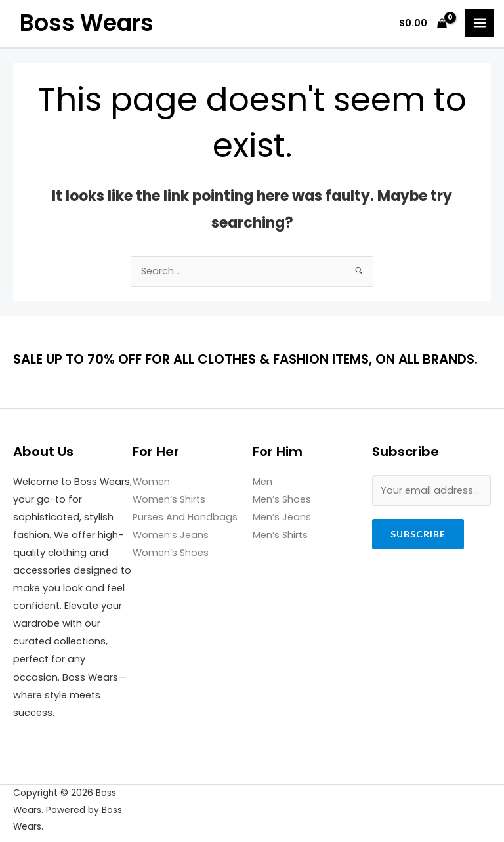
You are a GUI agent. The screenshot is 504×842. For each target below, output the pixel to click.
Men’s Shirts (280, 535)
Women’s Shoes (171, 553)
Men (262, 482)
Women (151, 482)
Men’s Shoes (282, 499)
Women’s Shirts (169, 499)
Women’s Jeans (171, 535)
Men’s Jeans (282, 517)
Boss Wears (87, 23)
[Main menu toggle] (480, 23)
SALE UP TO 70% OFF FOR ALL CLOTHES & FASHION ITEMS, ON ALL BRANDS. (245, 359)
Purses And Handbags (185, 517)
